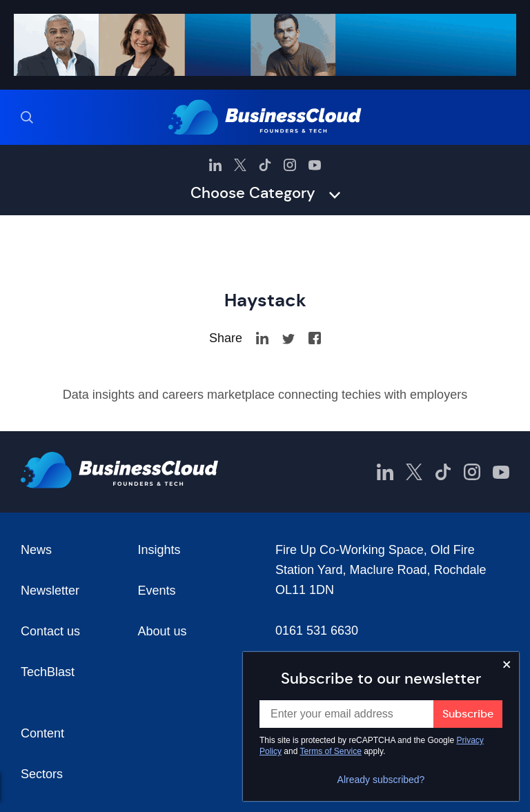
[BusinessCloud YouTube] (315, 165)
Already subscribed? (381, 780)
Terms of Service (331, 751)
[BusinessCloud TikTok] (265, 165)
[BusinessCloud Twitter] (240, 165)
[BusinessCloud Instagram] (290, 165)
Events (157, 591)
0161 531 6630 (317, 631)
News (36, 550)
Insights (159, 550)
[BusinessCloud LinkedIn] (215, 165)
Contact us (50, 631)
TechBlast (48, 672)
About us (163, 631)
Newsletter (50, 591)
